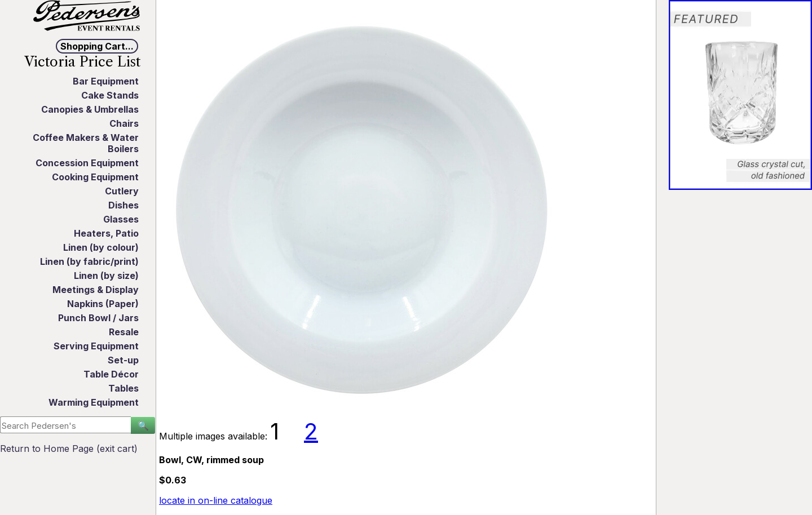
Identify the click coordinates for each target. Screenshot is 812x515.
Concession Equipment (87, 163)
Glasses (121, 219)
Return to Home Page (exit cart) (69, 449)
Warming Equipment (94, 402)
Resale (124, 332)
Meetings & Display (96, 290)
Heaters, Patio (106, 233)
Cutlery (122, 191)
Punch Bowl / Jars (98, 318)
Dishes (123, 205)
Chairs (124, 123)
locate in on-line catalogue (216, 500)
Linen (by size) (106, 276)
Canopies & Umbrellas (90, 109)
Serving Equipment (96, 346)
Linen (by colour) (101, 247)
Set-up (123, 360)
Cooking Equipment (95, 177)
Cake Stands (110, 95)
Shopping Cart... (97, 46)
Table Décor (111, 374)
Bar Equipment (106, 81)
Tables (123, 388)
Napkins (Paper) (103, 304)
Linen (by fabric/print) (89, 261)
